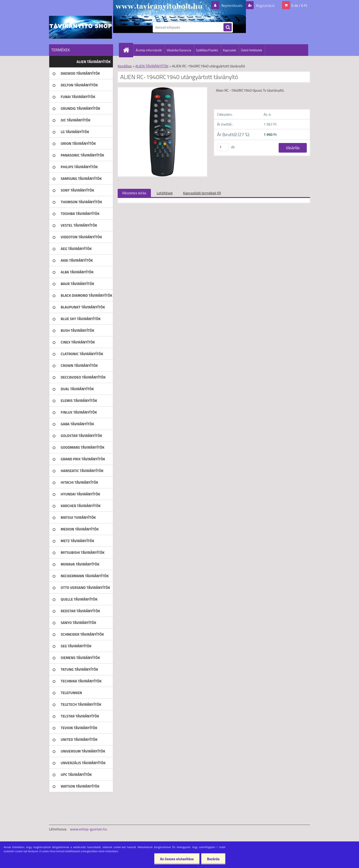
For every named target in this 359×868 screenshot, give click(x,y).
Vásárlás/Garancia (179, 50)
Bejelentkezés (232, 5)
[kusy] (223, 147)
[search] (228, 27)
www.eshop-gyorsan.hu (89, 829)
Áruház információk (149, 50)
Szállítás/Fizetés (207, 50)
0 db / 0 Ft (299, 5)
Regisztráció (265, 5)
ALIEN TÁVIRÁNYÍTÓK (152, 66)
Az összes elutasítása (177, 859)
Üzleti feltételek (251, 50)
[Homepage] (128, 50)
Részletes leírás (134, 193)
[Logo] (80, 27)
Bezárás (213, 859)
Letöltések (165, 193)
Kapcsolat (230, 50)
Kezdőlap (125, 66)
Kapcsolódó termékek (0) (202, 193)
